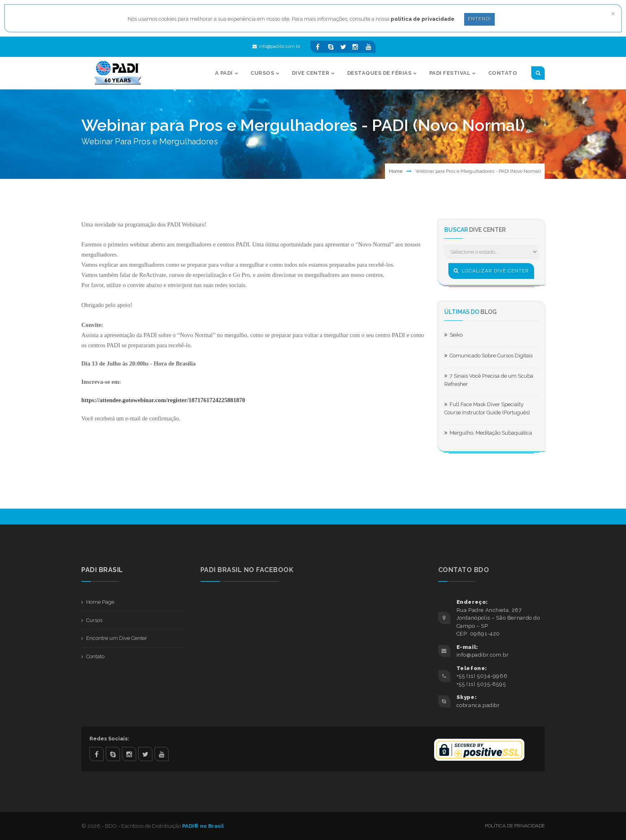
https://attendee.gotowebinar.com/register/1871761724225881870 (163, 400)
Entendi (479, 19)
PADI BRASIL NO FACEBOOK (247, 570)
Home (396, 171)
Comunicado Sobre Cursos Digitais (488, 356)
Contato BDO (464, 570)
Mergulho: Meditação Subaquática (488, 433)
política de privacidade (423, 19)
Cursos (94, 620)
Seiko (453, 335)
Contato (95, 656)
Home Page (100, 602)
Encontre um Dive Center (117, 638)
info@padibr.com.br (276, 47)
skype (113, 754)
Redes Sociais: (109, 739)
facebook (97, 754)
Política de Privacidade (515, 826)
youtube (162, 754)
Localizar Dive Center (491, 271)
